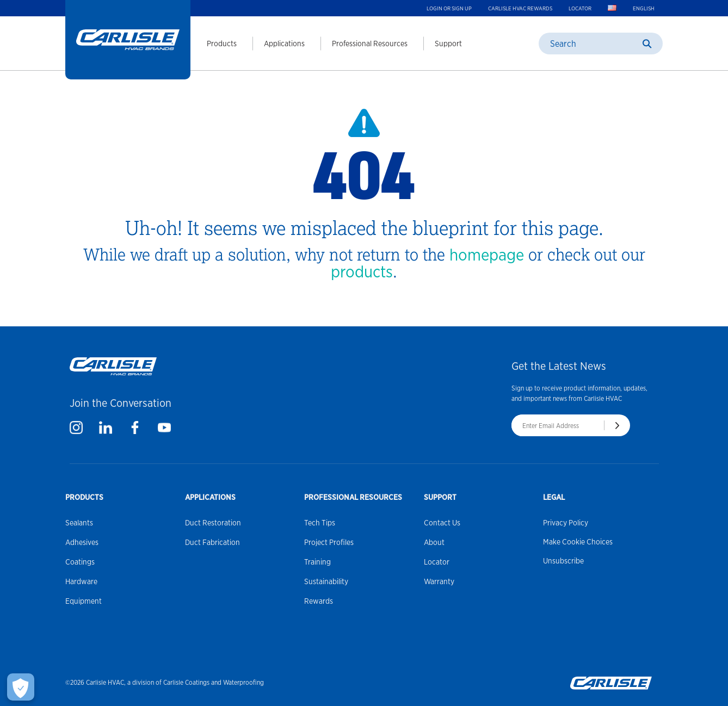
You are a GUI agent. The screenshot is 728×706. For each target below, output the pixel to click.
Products (222, 44)
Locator (580, 8)
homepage (487, 255)
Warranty (439, 581)
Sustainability (326, 581)
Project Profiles (329, 542)
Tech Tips (320, 523)
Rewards (319, 601)
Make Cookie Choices (578, 542)
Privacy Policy (566, 523)
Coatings (80, 562)
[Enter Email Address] (558, 425)
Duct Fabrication (212, 542)
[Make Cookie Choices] (21, 687)
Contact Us (442, 523)
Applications (284, 44)
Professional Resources (370, 44)
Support (448, 44)
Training (317, 562)
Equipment (84, 601)
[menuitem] (214, 44)
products (362, 271)
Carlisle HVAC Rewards (520, 8)
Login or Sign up (449, 8)
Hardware (81, 581)
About (434, 542)
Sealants (79, 523)
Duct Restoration (213, 523)
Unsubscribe (563, 561)
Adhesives (82, 542)
